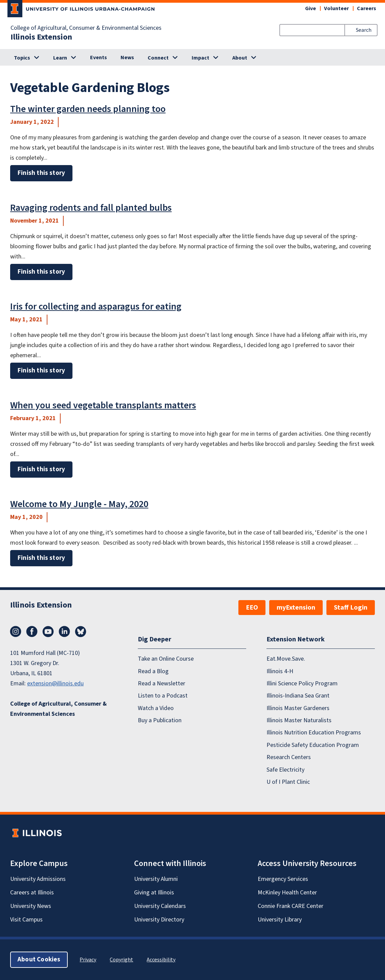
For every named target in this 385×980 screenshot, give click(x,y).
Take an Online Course (166, 659)
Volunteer (336, 8)
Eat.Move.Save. (286, 659)
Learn (60, 58)
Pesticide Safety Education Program (313, 745)
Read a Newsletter (162, 683)
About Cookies (39, 960)
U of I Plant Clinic (288, 782)
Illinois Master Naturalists (299, 720)
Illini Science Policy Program (302, 683)
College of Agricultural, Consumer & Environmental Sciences (86, 28)
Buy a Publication (160, 720)
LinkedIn (64, 632)
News (127, 58)
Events (99, 58)
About (240, 58)
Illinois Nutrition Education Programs (314, 733)
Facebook (32, 632)
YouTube (48, 632)
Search (364, 30)
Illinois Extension (41, 37)
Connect (158, 58)
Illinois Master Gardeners (298, 708)
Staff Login (351, 608)
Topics (22, 58)
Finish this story (41, 173)
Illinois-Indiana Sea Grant (298, 696)
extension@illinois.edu (55, 683)
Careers (367, 8)
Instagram (16, 632)
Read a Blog (153, 671)
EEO (252, 608)
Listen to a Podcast (163, 696)
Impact (200, 58)
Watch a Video (156, 708)
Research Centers (289, 757)
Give (311, 8)
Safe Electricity (285, 770)
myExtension (296, 608)
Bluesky (81, 632)
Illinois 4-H (280, 671)
